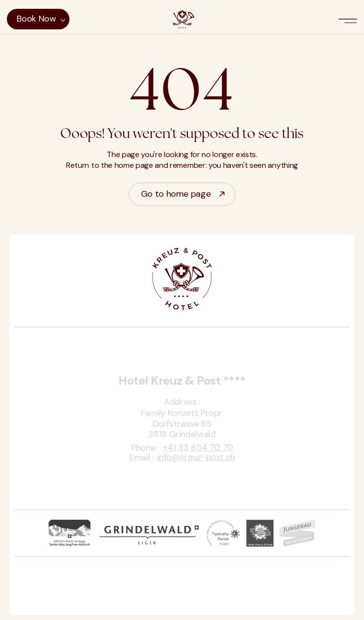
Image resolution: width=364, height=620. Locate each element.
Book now (36, 19)
